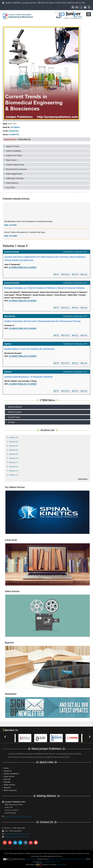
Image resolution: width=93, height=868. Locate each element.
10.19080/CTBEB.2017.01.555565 (23, 384)
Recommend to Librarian (16, 169)
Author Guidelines (14, 151)
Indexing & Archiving (15, 178)
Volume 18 (13, 458)
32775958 (13, 238)
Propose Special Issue (15, 165)
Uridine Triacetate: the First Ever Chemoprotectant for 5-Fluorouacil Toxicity (42, 321)
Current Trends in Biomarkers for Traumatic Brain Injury (25, 234)
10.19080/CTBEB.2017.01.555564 (23, 356)
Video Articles (9, 785)
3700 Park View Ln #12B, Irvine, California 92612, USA (62, 3)
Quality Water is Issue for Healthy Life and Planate (30, 349)
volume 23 (13, 437)
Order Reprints (12, 183)
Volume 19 (13, 454)
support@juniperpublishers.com (18, 816)
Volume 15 (13, 471)
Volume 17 (13, 462)
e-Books (7, 782)
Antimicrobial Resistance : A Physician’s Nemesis (29, 377)
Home (6, 768)
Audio (84, 274)
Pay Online (10, 187)
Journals (7, 779)
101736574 (15, 127)
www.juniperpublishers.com (17, 837)
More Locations (10, 790)
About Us (8, 771)
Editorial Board (15, 407)
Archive (11, 422)
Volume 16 (13, 467)
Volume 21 (13, 446)
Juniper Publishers (13, 3)
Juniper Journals (29, 3)
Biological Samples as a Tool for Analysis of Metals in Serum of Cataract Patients (44, 288)
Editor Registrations (14, 174)
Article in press (15, 412)
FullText (66, 274)
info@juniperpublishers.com (17, 834)
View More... (83, 479)
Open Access (11, 160)
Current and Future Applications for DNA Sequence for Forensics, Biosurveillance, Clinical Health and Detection (45, 258)
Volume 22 (13, 442)
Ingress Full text (13, 146)
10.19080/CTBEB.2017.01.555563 (23, 328)
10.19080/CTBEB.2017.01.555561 (23, 267)
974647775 (14, 134)
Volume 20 (13, 450)
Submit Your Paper (14, 155)
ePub (75, 274)
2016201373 (14, 131)
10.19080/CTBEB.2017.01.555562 (23, 301)
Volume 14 (13, 475)
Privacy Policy (62, 865)
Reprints (7, 787)
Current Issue (14, 417)
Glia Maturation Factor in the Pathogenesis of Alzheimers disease (28, 223)
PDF (57, 274)
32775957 (13, 227)
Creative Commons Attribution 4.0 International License (67, 859)
